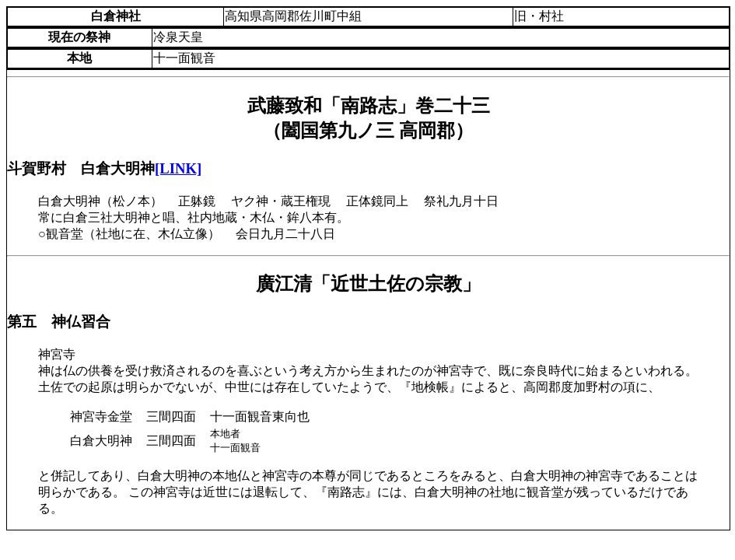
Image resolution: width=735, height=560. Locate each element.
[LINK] (178, 168)
